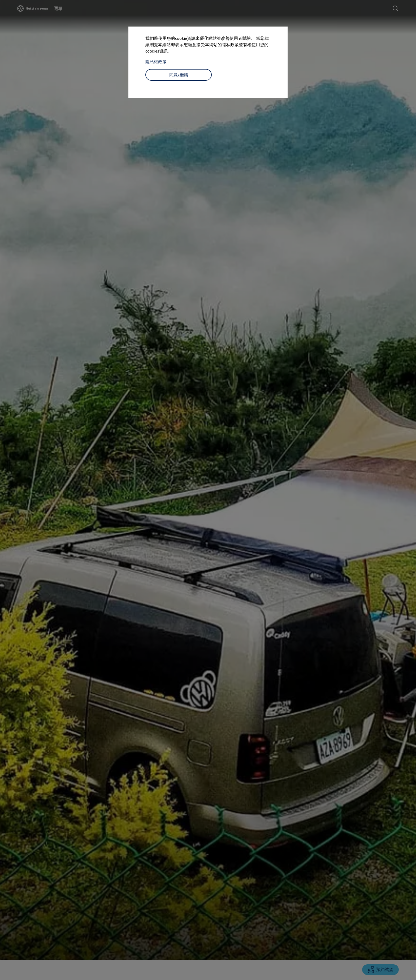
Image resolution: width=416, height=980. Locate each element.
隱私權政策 (156, 62)
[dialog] (208, 490)
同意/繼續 (179, 75)
